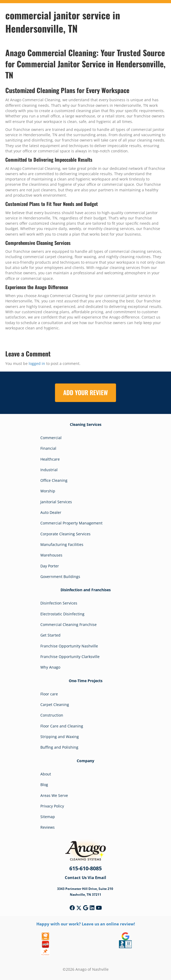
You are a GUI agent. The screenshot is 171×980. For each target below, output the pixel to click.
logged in (37, 363)
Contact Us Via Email (85, 877)
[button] (72, 908)
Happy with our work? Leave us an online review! (86, 924)
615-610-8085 (85, 868)
